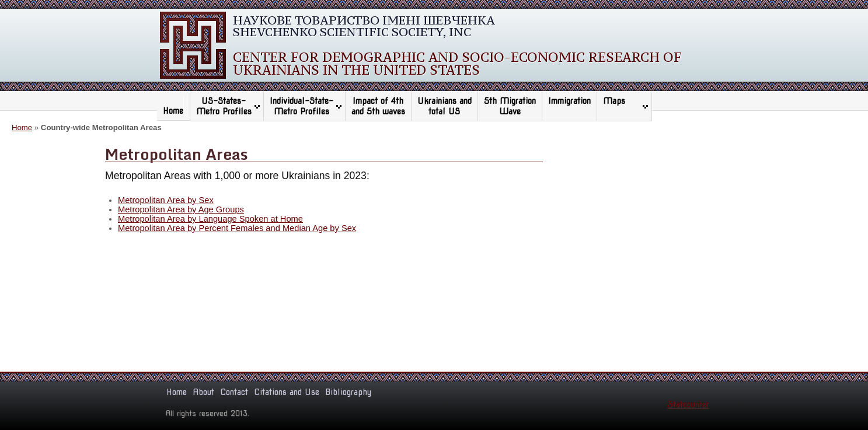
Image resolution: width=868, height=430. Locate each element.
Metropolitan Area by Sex (166, 200)
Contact (234, 392)
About (203, 392)
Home (173, 111)
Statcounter (688, 404)
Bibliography (348, 392)
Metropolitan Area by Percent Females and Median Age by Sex (237, 228)
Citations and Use (287, 392)
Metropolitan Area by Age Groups (181, 209)
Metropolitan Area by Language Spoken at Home (210, 219)
